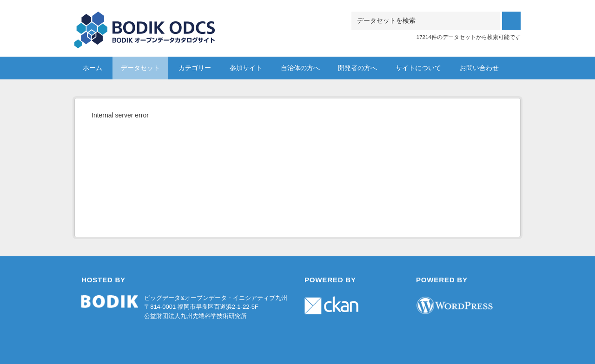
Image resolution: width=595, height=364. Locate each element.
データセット (140, 68)
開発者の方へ (357, 68)
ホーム (93, 68)
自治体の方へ (300, 68)
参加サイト (246, 68)
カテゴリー (195, 68)
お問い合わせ (479, 68)
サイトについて (418, 68)
